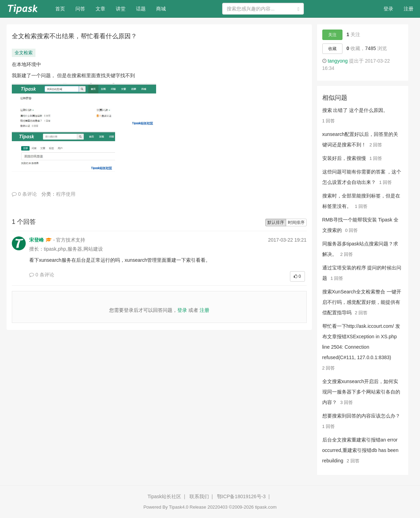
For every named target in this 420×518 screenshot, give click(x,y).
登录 (388, 9)
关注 (332, 35)
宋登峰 (37, 240)
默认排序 (276, 222)
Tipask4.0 (179, 507)
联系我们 (199, 496)
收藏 (332, 49)
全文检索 (24, 53)
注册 (409, 9)
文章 (100, 9)
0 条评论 (24, 194)
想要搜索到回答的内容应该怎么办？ (361, 416)
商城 (161, 9)
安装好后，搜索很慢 (344, 158)
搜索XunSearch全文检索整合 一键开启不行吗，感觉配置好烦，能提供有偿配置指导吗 (362, 302)
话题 (141, 9)
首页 (63, 8)
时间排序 (296, 222)
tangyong (338, 61)
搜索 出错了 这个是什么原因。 (355, 110)
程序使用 (66, 194)
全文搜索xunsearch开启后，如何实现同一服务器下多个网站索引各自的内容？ (361, 392)
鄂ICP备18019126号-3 (241, 496)
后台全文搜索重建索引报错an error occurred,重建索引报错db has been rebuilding (360, 450)
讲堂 (121, 9)
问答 (80, 9)
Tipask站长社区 (164, 496)
